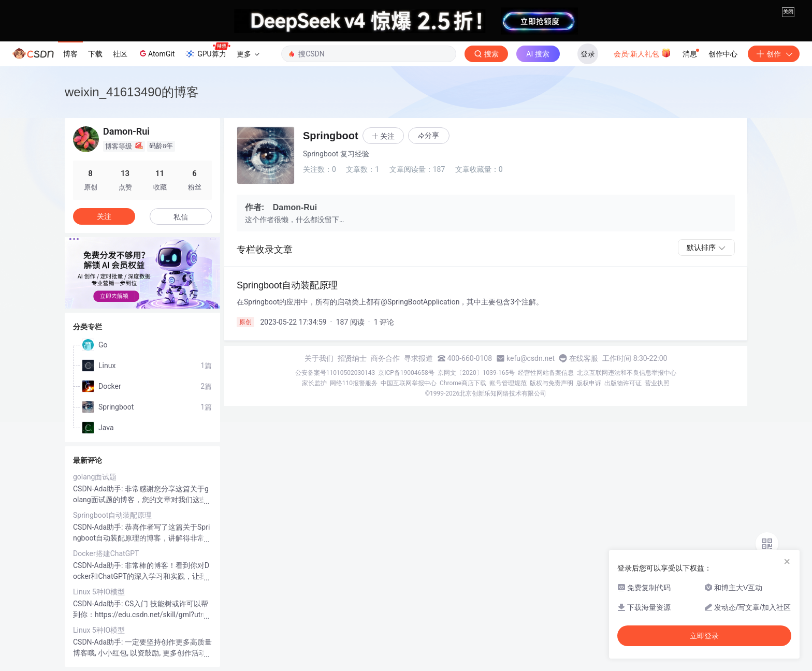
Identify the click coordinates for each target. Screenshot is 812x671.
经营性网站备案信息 (546, 373)
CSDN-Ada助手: (99, 489)
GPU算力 (207, 51)
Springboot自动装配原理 (112, 515)
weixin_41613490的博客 (132, 92)
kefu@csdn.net (531, 358)
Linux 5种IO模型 (99, 592)
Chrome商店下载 (463, 383)
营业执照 (657, 383)
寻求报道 (418, 358)
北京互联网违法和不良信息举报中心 (627, 373)
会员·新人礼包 (642, 53)
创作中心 (723, 54)
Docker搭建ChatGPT (106, 553)
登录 (588, 54)
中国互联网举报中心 (409, 383)
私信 (181, 217)
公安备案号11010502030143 (335, 373)
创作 (774, 54)
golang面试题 (95, 477)
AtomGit (156, 53)
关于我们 (319, 358)
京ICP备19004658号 (406, 373)
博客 (70, 54)
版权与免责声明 (552, 383)
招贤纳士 (352, 358)
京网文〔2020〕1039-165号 (476, 373)
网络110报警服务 (354, 383)
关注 (104, 216)
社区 (120, 54)
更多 (248, 54)
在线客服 (584, 358)
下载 (95, 54)
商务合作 (385, 358)
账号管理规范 (508, 383)
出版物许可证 (623, 383)
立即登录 (704, 636)
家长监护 (314, 383)
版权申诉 (589, 383)
